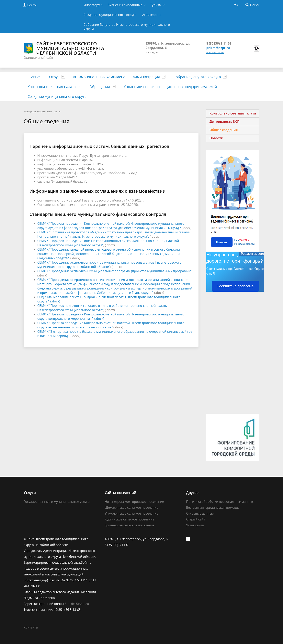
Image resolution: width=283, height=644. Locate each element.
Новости (216, 138)
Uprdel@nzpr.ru (77, 604)
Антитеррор (151, 15)
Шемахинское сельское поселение (131, 508)
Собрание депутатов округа (197, 77)
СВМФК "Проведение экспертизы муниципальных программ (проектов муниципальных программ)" (114, 271)
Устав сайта (195, 525)
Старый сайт (196, 519)
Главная (34, 77)
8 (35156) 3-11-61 (219, 43)
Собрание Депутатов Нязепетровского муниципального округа (127, 27)
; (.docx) (54, 301)
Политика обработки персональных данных (220, 502)
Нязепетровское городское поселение (134, 502)
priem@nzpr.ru (218, 48)
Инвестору (92, 5)
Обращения (100, 87)
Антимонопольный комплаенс (99, 77)
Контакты (31, 627)
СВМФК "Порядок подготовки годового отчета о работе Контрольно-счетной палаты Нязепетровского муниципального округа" (102, 308)
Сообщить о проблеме (235, 286)
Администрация (146, 77)
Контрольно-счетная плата (42, 111)
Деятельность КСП (225, 122)
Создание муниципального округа (110, 15)
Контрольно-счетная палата (52, 87)
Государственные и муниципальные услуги (57, 502)
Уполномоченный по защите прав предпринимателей (170, 87)
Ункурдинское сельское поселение (131, 513)
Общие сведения (224, 130)
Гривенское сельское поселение (130, 525)
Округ (54, 77)
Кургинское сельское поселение (130, 519)
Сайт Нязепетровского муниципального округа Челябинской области (64, 48)
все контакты (215, 52)
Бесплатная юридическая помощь (212, 508)
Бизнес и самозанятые (125, 5)
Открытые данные (200, 513)
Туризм (156, 5)
